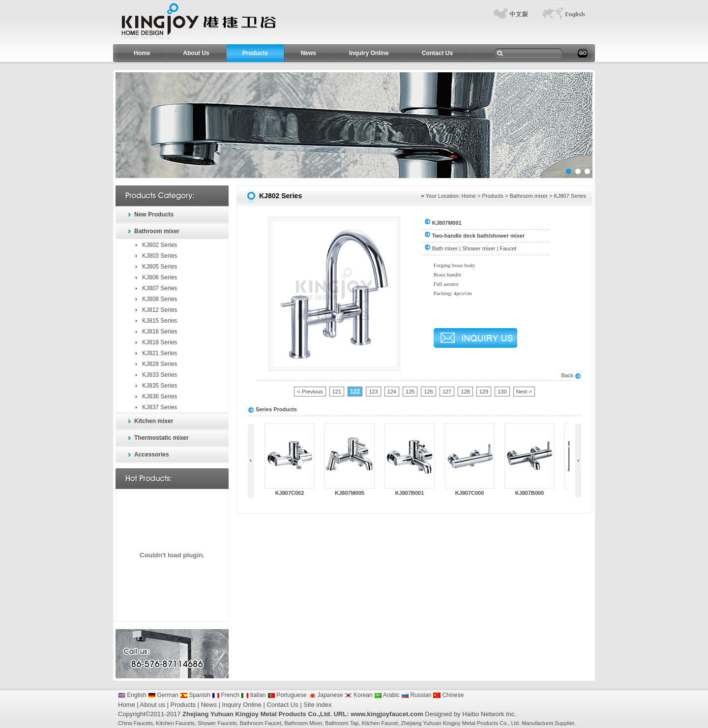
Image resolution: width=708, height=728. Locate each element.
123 (373, 392)
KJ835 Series (160, 386)
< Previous (310, 392)
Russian (416, 695)
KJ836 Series (160, 396)
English (132, 695)
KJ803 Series (160, 256)
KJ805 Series (160, 267)
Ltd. (515, 723)
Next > (524, 392)
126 (428, 392)
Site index (317, 705)
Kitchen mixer (154, 421)
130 (502, 392)
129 (484, 392)
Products (255, 53)
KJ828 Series (160, 364)
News (309, 53)
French (226, 695)
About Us (196, 53)
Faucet (508, 248)
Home (142, 53)
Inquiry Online (369, 53)
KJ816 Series (160, 332)
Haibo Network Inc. (489, 714)
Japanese (325, 695)
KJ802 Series (160, 245)
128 (465, 392)
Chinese (448, 695)
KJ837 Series (160, 407)
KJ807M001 (447, 223)
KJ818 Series (160, 342)
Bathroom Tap (342, 723)
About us (153, 705)
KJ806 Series (160, 277)
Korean (359, 695)
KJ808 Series (160, 299)
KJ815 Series (160, 321)
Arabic (387, 695)
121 (337, 392)
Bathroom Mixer (303, 723)
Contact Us (437, 53)
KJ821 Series (160, 353)
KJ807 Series (160, 288)
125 (410, 392)
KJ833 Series (160, 375)
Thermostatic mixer (162, 438)
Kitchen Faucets (175, 723)
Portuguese (287, 695)
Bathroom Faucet (261, 723)
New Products (154, 214)
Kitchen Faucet (380, 723)
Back (571, 375)
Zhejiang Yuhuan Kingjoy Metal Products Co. (454, 723)
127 (447, 392)
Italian (253, 695)
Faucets (143, 723)
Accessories (152, 455)
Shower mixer (479, 248)
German (163, 695)
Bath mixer (445, 248)
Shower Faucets (217, 723)
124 (392, 392)
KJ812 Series (160, 310)
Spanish (195, 695)
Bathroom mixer (157, 231)
